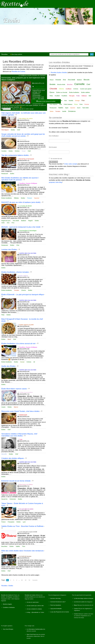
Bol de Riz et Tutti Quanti (27, 159)
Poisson (30, 198)
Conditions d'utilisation (9, 607)
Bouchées (4, 546)
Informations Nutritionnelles (36, 629)
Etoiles (13, 130)
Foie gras (72, 96)
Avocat (22, 362)
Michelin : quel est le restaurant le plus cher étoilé (21, 227)
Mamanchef (23, 140)
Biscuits (87, 80)
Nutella (71, 101)
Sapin (67, 108)
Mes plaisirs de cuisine (26, 118)
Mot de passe (53, 147)
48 (22, 580)
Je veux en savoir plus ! (33, 602)
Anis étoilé (16, 221)
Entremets (13, 499)
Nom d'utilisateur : (54, 136)
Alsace (52, 80)
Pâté (61, 104)
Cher (18, 245)
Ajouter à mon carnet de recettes (46, 101)
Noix (66, 101)
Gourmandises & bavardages (28, 231)
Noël (53, 100)
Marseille (4, 454)
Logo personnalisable (56, 609)
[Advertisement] (47, 38)
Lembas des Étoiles (9, 249)
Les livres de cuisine (79, 602)
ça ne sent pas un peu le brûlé (28, 532)
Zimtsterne (72, 111)
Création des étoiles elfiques (13, 458)
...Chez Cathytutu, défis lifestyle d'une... (39, 87)
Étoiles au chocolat (62, 92)
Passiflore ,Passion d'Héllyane (28, 183)
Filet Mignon (5, 130)
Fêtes (51, 96)
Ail (34, 362)
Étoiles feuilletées (7, 198)
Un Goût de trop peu (25, 556)
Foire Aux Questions (56, 605)
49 (26, 580)
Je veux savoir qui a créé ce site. (35, 606)
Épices (52, 92)
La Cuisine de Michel (25, 206)
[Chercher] (92, 54)
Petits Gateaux (68, 104)
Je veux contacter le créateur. (34, 609)
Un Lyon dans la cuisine (26, 509)
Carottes (4, 151)
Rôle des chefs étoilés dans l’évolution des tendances (22, 551)
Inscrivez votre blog (55, 598)
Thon (24, 546)
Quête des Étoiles (8, 366)
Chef (19, 130)
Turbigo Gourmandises (26, 392)
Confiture (69, 89)
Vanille (64, 111)
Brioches (70, 84)
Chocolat (53, 89)
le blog (28, 612)
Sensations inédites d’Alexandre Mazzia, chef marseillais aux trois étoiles (19, 435)
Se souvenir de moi (56, 159)
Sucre (79, 108)
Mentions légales (7, 604)
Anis (8, 223)
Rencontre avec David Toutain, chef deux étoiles (20, 411)
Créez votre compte (71, 164)
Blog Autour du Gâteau (26, 484)
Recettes (4, 54)
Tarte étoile (85, 108)
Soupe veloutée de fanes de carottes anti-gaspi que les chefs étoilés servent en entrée (23, 135)
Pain (83, 101)
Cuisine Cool (77, 614)
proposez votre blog (55, 182)
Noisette (60, 101)
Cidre (3, 223)
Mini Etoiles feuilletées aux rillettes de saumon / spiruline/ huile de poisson (20, 179)
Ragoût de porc (6, 221)
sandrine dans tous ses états (28, 253)
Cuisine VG (77, 609)
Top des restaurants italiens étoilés (15, 155)
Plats (3, 315)
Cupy (21, 439)
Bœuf (9, 339)
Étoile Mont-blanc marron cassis (14, 389)
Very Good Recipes (8, 629)
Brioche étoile (61, 84)
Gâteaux (84, 96)
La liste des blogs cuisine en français (84, 598)
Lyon (24, 522)
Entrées (17, 151)
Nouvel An (4, 499)
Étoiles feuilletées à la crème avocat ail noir (18, 343)
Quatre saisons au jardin (26, 325)
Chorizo (24, 290)
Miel (90, 96)
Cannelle (80, 84)
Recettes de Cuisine (18, 71)
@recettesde (35, 612)
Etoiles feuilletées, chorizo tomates (15, 272)
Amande (58, 80)
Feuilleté (57, 96)
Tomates (17, 290)
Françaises (11, 522)
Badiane (24, 221)
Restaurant (5, 174)
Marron (16, 407)
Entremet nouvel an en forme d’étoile (16, 481)
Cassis (3, 407)
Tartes (52, 111)
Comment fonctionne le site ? (58, 602)
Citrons (61, 89)
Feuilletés (64, 96)
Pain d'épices (53, 104)
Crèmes (29, 362)
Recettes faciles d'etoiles (59, 73)
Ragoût (30, 221)
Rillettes (16, 198)
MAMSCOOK (23, 415)
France (3, 522)
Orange (77, 101)
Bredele (53, 84)
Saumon (37, 198)
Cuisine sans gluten (86, 89)
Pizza (76, 104)
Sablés (18, 546)
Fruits (78, 96)
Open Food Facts (31, 634)
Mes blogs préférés (16, 54)
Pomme (87, 104)
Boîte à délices (24, 276)
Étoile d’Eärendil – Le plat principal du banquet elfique (23, 295)
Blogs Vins (77, 605)
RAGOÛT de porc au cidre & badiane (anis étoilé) (21, 202)
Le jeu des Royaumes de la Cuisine (60, 612)
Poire (81, 104)
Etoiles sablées (85, 92)
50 (29, 580)
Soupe (24, 151)
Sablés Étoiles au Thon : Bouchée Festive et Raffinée (22, 526)
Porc (13, 223)
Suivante (35, 580)
